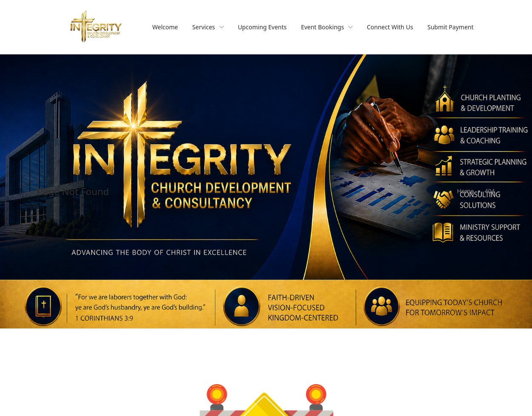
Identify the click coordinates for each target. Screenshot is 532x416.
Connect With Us (390, 27)
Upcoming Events (262, 27)
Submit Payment (451, 27)
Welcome (165, 27)
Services (208, 27)
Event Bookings (327, 27)
